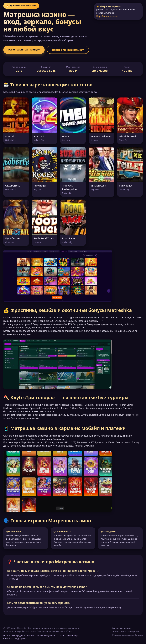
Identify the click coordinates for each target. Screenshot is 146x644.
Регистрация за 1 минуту (24, 50)
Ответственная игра (69, 635)
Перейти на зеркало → (109, 16)
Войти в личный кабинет (68, 50)
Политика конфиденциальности (19, 635)
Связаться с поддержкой (15, 639)
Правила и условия (47, 635)
